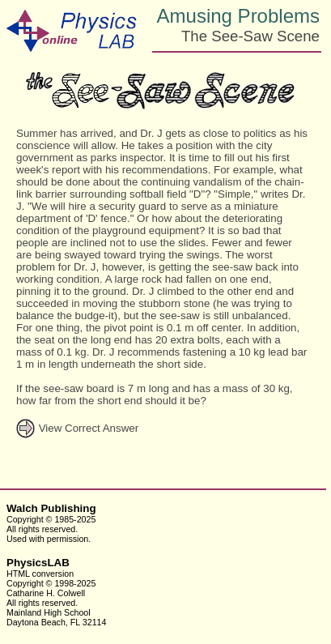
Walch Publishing (51, 508)
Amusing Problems (238, 16)
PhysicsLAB (38, 563)
